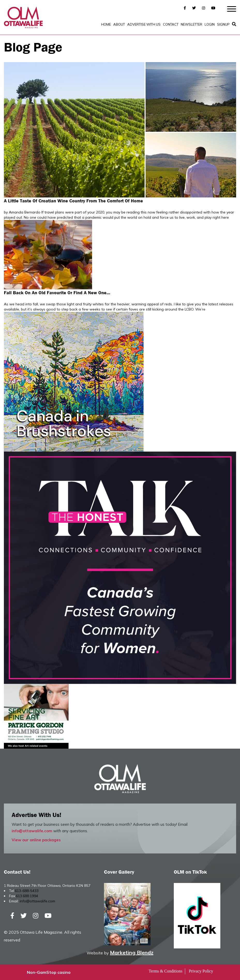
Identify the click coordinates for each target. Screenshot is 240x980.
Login (210, 24)
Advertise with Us (144, 24)
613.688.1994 (27, 896)
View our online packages (36, 840)
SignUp (223, 24)
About (119, 24)
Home (106, 24)
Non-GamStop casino (49, 972)
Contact (171, 24)
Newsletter (192, 24)
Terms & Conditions (166, 971)
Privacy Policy (201, 971)
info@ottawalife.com (32, 831)
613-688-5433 (27, 891)
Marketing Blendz (132, 952)
